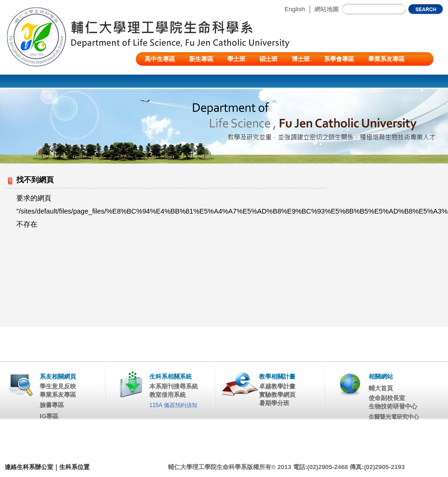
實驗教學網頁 (277, 395)
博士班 (301, 59)
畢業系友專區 (386, 59)
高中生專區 (160, 59)
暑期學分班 (274, 403)
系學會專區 (339, 59)
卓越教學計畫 (277, 386)
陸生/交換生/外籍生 (171, 73)
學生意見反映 (58, 386)
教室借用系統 (168, 395)
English (295, 9)
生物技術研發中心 (393, 406)
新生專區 (201, 59)
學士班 (236, 59)
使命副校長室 (387, 398)
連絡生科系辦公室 (29, 467)
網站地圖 (327, 9)
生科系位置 (74, 467)
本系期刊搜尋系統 (174, 386)
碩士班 (269, 59)
